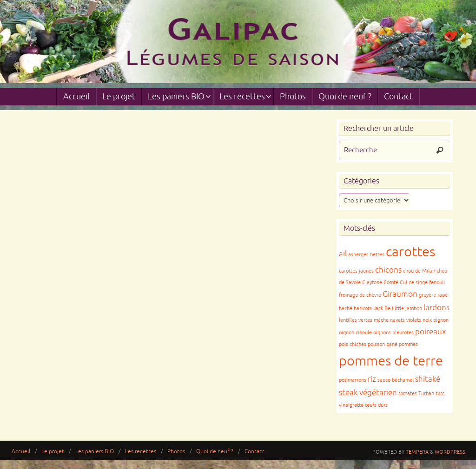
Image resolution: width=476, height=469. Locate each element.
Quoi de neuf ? (215, 452)
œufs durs (376, 405)
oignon (441, 320)
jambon (414, 309)
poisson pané (383, 344)
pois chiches (353, 344)
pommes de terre (391, 361)
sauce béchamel (396, 380)
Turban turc (431, 394)
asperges (358, 255)
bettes (377, 255)
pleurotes (403, 333)
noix (427, 320)
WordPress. (451, 452)
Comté (391, 283)
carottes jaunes (356, 271)
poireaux (430, 332)
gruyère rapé (433, 295)
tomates (408, 394)
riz (372, 379)
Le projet (53, 452)
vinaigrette (351, 405)
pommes (408, 344)
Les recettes (141, 452)
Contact (255, 452)
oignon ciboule (355, 333)
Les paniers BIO (95, 452)
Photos (176, 452)
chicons (388, 270)
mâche (381, 320)
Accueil (21, 452)
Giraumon (400, 294)
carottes (410, 252)
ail (343, 254)
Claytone (372, 283)
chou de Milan (419, 271)
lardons (436, 308)
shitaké (428, 379)
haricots (363, 309)
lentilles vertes (356, 320)
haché (346, 309)
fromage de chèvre (360, 295)
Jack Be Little (389, 309)
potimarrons (353, 380)
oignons (382, 333)
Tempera (417, 452)
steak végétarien (368, 393)
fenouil (437, 283)
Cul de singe (414, 283)
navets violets (406, 320)
